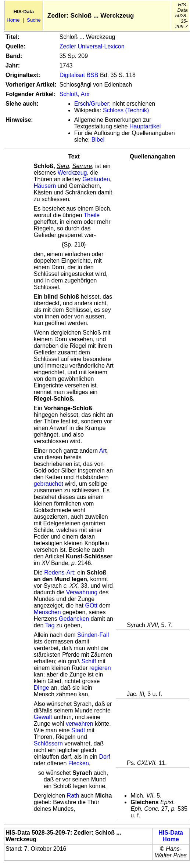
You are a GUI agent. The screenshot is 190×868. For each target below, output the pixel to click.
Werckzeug (72, 173)
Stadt (78, 730)
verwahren (80, 724)
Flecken (79, 763)
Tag (50, 625)
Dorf (104, 757)
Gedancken (74, 619)
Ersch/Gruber (92, 104)
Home (13, 20)
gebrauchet (49, 484)
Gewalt (43, 717)
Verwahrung (82, 592)
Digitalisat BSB (79, 75)
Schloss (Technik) (126, 110)
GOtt (91, 606)
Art (103, 451)
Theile (92, 215)
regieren (100, 668)
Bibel (98, 140)
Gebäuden (96, 179)
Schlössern (48, 743)
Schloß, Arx (75, 94)
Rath (73, 796)
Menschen (47, 612)
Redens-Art (59, 572)
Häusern (45, 186)
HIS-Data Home (171, 836)
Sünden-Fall (93, 635)
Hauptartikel (145, 126)
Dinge (42, 688)
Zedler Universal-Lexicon (92, 46)
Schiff (89, 661)
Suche (34, 20)
